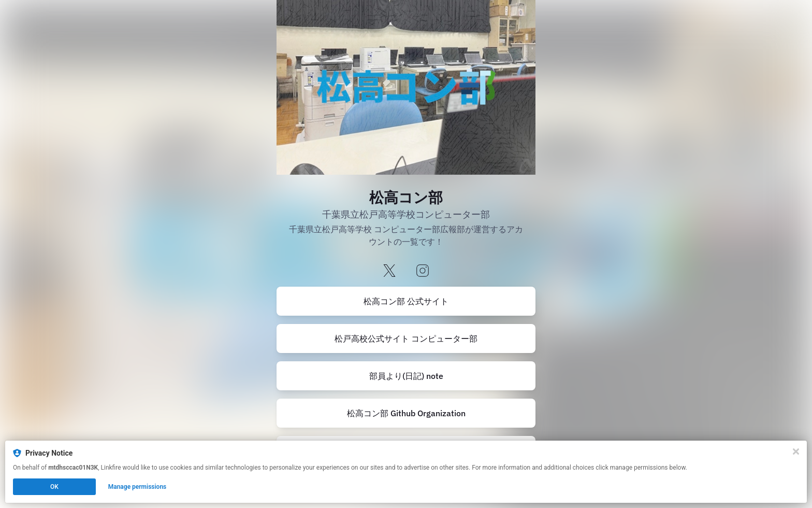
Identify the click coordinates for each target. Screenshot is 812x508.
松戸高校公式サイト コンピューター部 (406, 338)
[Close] (796, 451)
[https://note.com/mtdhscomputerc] (406, 376)
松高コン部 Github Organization (406, 413)
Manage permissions (137, 487)
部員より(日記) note (406, 376)
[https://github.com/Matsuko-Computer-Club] (406, 413)
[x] (389, 271)
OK (54, 487)
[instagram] (423, 271)
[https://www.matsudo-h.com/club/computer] (406, 301)
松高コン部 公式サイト (406, 301)
